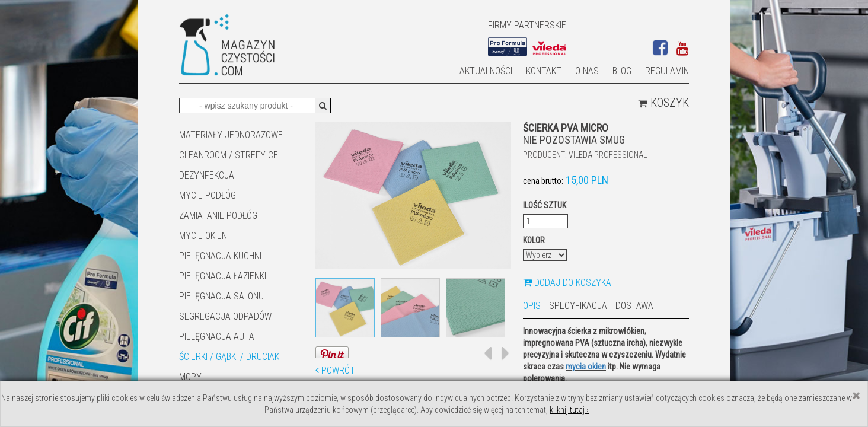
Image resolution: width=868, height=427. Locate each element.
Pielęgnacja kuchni (220, 256)
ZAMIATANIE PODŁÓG (218, 216)
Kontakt (544, 71)
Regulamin (667, 71)
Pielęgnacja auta (217, 337)
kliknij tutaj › (569, 410)
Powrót (335, 370)
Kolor (534, 240)
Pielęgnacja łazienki (223, 276)
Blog (622, 71)
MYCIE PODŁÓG (208, 195)
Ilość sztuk (545, 205)
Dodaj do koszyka (567, 283)
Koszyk (663, 103)
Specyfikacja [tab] (578, 306)
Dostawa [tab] (634, 306)
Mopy (190, 377)
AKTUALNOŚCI (486, 71)
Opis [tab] (532, 306)
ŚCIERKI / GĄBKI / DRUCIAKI (230, 357)
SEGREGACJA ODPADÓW (225, 316)
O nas (587, 71)
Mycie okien (203, 236)
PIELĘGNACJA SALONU (221, 296)
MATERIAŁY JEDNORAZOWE (231, 135)
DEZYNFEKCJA (207, 175)
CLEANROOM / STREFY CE (229, 155)
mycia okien (586, 367)
